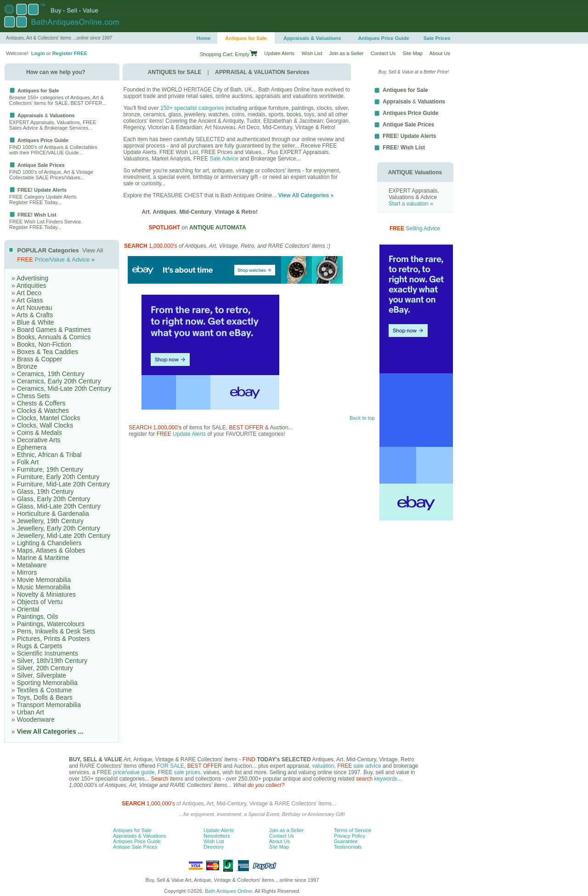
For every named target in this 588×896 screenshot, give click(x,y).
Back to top (362, 418)
